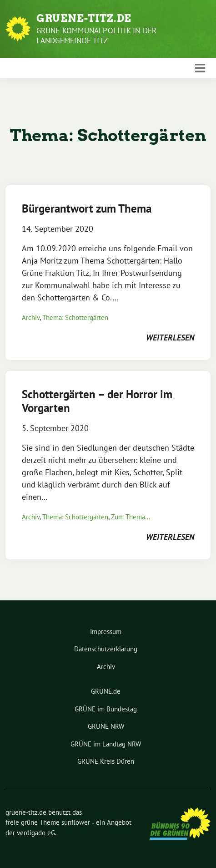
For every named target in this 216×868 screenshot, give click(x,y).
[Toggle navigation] (200, 68)
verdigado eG (36, 833)
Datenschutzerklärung (106, 649)
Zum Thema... (131, 517)
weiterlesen (170, 338)
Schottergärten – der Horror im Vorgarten (97, 401)
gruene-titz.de (84, 18)
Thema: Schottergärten (75, 317)
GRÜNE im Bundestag (106, 709)
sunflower (76, 822)
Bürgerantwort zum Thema (87, 208)
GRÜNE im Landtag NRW (106, 744)
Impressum (106, 632)
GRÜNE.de (106, 691)
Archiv (31, 317)
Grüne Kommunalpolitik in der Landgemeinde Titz (97, 36)
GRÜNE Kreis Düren (106, 761)
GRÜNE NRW (106, 726)
